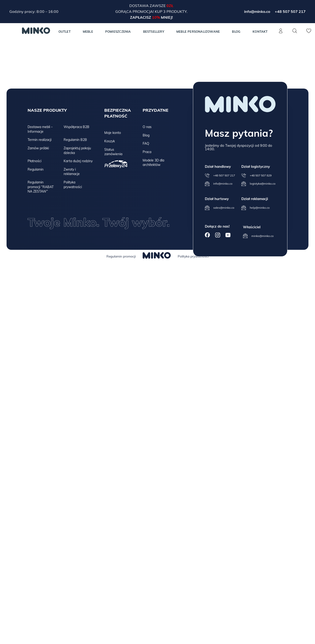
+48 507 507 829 (261, 175)
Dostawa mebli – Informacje (40, 129)
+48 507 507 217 (290, 11)
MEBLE (88, 32)
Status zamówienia (113, 152)
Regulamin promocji (121, 256)
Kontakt (260, 32)
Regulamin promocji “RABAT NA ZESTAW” (41, 187)
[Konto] (281, 33)
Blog (236, 32)
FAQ (146, 143)
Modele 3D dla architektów (153, 163)
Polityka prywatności (73, 185)
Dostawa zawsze (148, 6)
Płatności (34, 161)
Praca (147, 152)
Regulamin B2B (75, 140)
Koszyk (110, 141)
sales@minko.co (224, 208)
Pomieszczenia (118, 32)
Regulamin (36, 169)
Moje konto (113, 133)
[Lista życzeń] (309, 33)
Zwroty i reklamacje (72, 172)
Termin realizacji (40, 140)
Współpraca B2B (76, 127)
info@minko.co (257, 11)
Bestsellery (154, 32)
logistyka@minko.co (263, 184)
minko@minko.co (262, 236)
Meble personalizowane (198, 32)
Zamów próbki (38, 148)
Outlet (65, 32)
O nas (147, 127)
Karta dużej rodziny (78, 161)
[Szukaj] (295, 31)
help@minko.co (260, 208)
